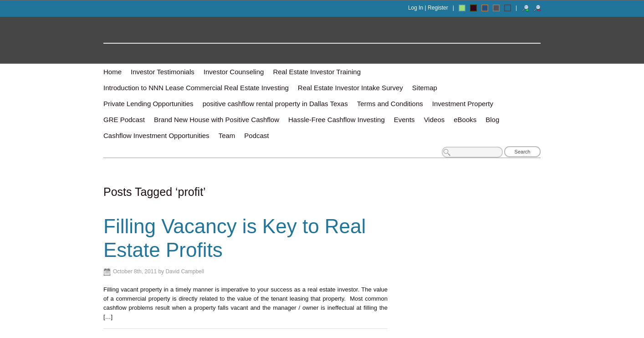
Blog (492, 120)
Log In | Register (428, 8)
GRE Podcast (124, 120)
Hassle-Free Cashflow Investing (337, 120)
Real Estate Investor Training (317, 72)
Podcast (256, 136)
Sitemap (425, 88)
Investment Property (463, 104)
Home (112, 72)
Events (404, 120)
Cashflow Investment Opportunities (156, 136)
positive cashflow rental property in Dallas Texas (275, 104)
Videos (434, 120)
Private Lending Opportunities (148, 104)
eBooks (465, 120)
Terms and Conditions (390, 104)
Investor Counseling (234, 72)
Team (227, 136)
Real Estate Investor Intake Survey (350, 88)
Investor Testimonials (163, 72)
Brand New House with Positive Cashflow (217, 120)
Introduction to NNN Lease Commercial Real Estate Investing (196, 88)
